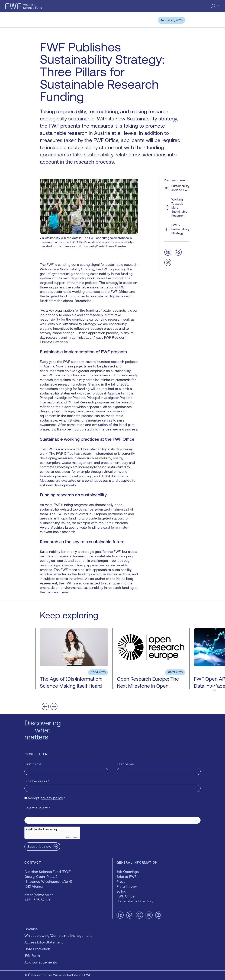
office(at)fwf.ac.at (39, 895)
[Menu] (218, 6)
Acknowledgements (41, 962)
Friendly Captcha (73, 837)
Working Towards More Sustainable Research (179, 208)
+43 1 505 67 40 (37, 900)
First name (33, 764)
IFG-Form (32, 956)
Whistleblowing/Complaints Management (58, 935)
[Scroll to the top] (214, 692)
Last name (125, 764)
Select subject (37, 808)
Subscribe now (39, 846)
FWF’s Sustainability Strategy (180, 229)
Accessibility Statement (44, 942)
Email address (37, 781)
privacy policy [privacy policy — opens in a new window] (52, 798)
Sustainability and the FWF (180, 188)
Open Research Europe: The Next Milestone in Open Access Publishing (148, 686)
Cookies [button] (31, 929)
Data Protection (37, 949)
